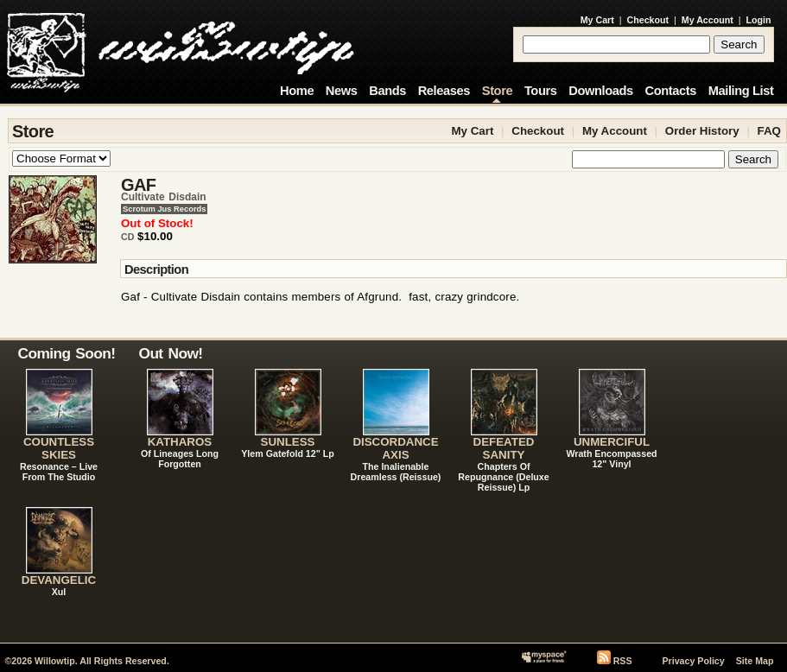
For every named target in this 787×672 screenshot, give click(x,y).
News (342, 91)
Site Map (755, 661)
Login (759, 20)
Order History (702, 131)
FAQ (769, 131)
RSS (623, 661)
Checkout (648, 20)
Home (297, 91)
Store (497, 91)
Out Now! (171, 353)
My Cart (597, 20)
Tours (541, 91)
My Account (708, 20)
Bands (387, 91)
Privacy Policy (693, 661)
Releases (444, 91)
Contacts (670, 91)
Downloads (601, 91)
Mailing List (741, 91)
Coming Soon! (67, 353)
